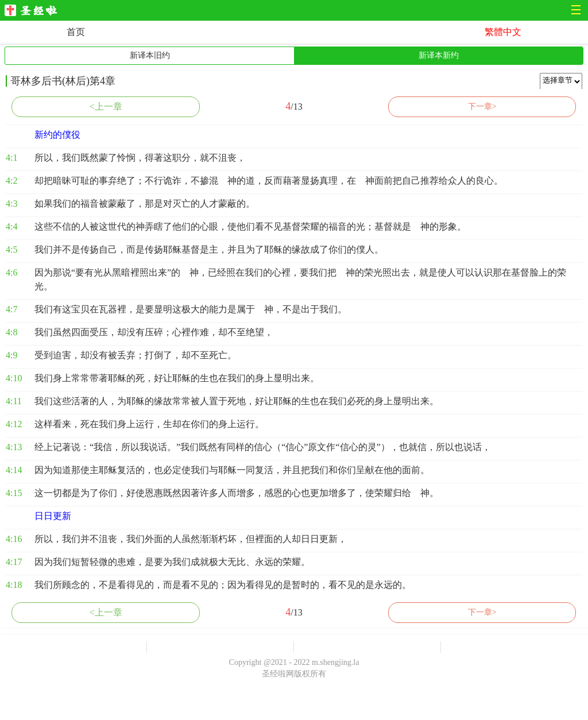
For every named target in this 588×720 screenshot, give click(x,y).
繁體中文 (503, 32)
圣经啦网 (34, 11)
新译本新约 (439, 55)
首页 (76, 32)
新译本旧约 (150, 55)
